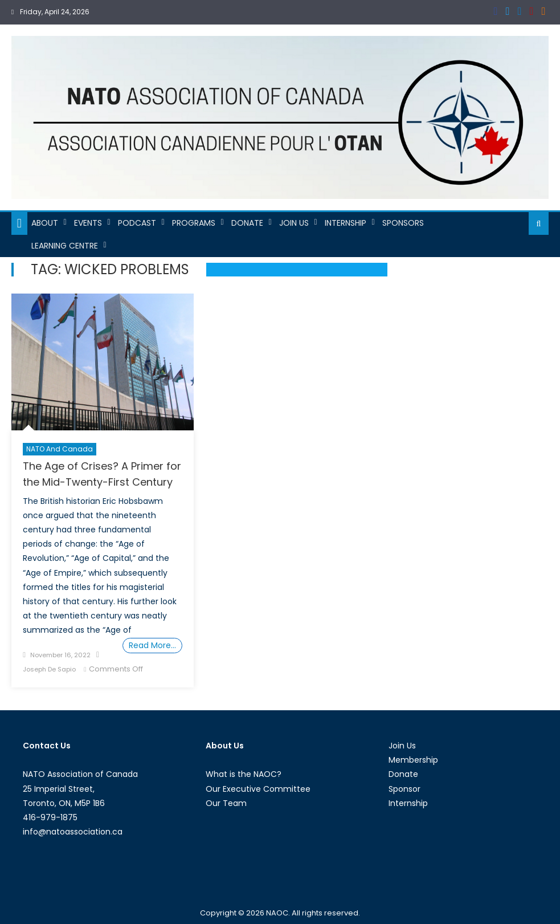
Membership (413, 760)
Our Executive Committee (258, 789)
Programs (194, 223)
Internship (346, 223)
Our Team (226, 803)
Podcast (137, 223)
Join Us (294, 223)
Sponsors (403, 223)
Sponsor (404, 789)
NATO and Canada (60, 449)
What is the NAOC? (244, 774)
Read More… (152, 645)
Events (88, 223)
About (45, 223)
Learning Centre (65, 246)
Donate (247, 223)
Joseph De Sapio (49, 669)
